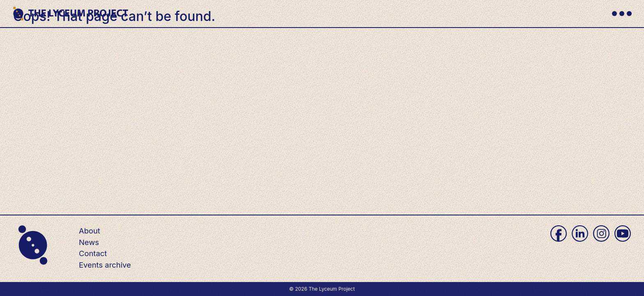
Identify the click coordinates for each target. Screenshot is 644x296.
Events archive (105, 265)
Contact (93, 253)
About (90, 231)
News (89, 242)
